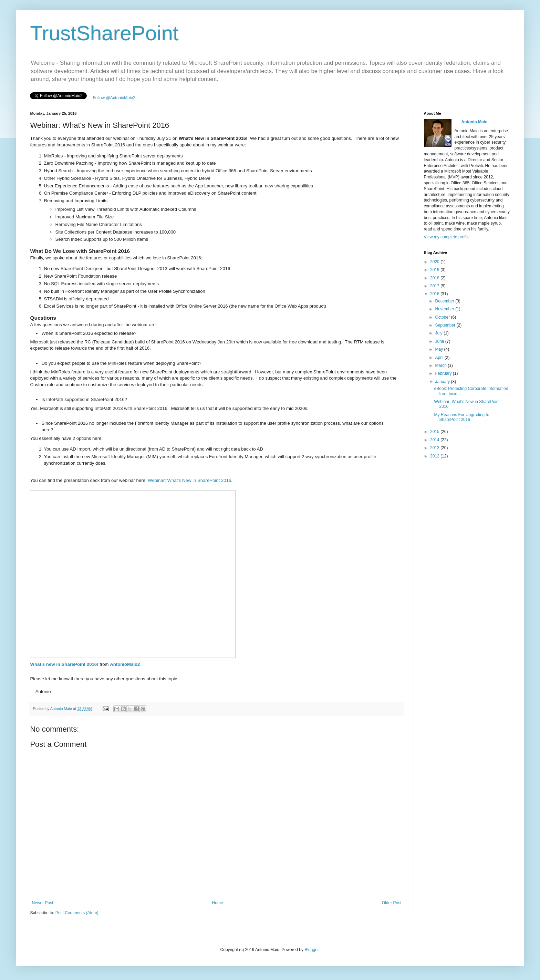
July (439, 333)
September (446, 325)
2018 (435, 278)
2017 (435, 286)
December (445, 301)
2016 (435, 294)
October (443, 317)
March (441, 365)
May (439, 349)
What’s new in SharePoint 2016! (64, 664)
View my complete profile (447, 237)
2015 (435, 432)
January (443, 382)
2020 (435, 262)
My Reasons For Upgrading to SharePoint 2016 (462, 417)
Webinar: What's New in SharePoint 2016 (189, 480)
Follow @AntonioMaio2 (114, 98)
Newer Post (42, 903)
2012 (435, 456)
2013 (435, 448)
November (445, 309)
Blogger (311, 950)
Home (218, 903)
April (440, 358)
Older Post (392, 903)
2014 (435, 440)
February (444, 373)
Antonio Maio (62, 709)
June (440, 341)
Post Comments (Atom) (77, 913)
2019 (435, 270)
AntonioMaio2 (125, 664)
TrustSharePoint (104, 33)
